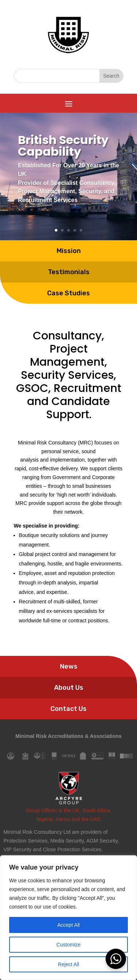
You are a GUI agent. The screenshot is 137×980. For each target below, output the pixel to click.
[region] (68, 918)
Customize (68, 945)
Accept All (68, 925)
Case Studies (68, 263)
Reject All (68, 964)
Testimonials (69, 242)
